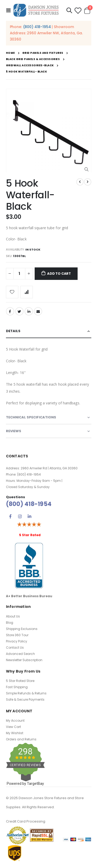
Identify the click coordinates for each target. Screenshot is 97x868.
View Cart (13, 727)
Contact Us (15, 647)
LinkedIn (29, 311)
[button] (87, 170)
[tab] (49, 331)
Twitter (19, 311)
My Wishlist (15, 733)
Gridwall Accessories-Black (30, 65)
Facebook (10, 311)
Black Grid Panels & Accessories (33, 59)
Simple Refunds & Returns (26, 693)
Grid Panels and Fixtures (43, 53)
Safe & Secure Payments (25, 699)
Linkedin (29, 516)
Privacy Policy (17, 641)
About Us (13, 616)
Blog (10, 623)
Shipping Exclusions (22, 629)
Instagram (20, 516)
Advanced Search (20, 654)
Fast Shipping (17, 687)
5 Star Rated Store (20, 681)
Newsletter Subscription (24, 660)
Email (38, 311)
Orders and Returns (21, 739)
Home (10, 53)
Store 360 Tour (17, 635)
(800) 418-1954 (37, 27)
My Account (15, 721)
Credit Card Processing (26, 821)
